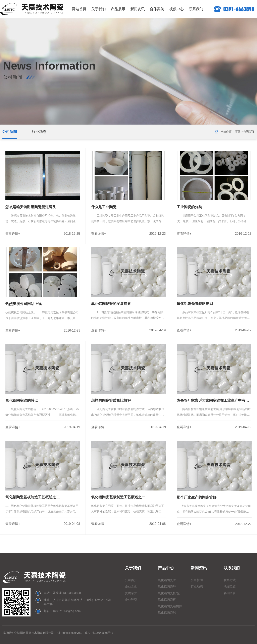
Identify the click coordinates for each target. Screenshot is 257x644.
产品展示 (118, 9)
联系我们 (196, 9)
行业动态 (39, 132)
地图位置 (230, 586)
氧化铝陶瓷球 (167, 613)
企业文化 (131, 586)
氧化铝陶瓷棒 (167, 599)
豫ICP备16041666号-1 (99, 633)
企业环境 (131, 599)
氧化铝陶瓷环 (167, 586)
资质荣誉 (131, 593)
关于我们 (99, 9)
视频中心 (176, 9)
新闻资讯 (138, 9)
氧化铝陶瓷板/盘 (169, 593)
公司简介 (131, 580)
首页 (237, 132)
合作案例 (157, 9)
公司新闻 (10, 132)
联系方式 (230, 580)
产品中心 (166, 568)
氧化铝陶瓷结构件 (170, 606)
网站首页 (79, 9)
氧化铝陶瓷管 (167, 580)
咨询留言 (230, 593)
